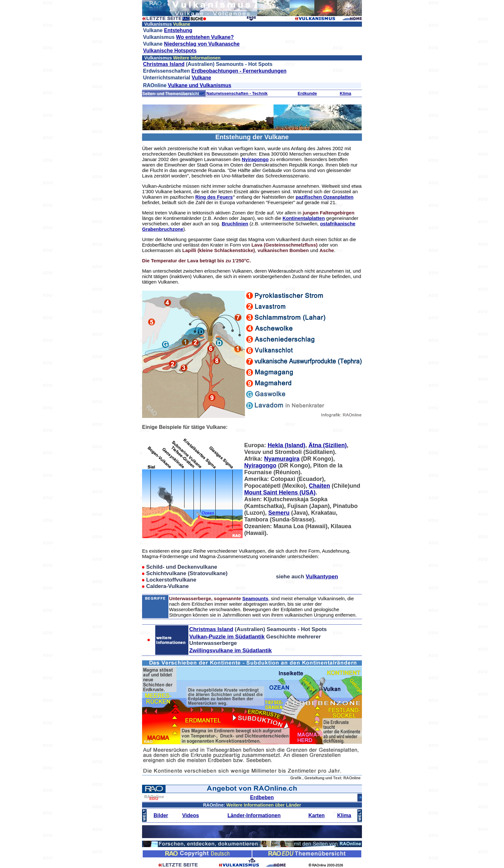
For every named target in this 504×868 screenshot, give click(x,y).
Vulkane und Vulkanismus (199, 85)
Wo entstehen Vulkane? (205, 37)
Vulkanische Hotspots (170, 51)
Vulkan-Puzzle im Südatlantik (227, 637)
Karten (316, 815)
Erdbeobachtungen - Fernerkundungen (239, 71)
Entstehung (178, 30)
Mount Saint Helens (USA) (280, 493)
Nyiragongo (255, 159)
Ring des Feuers (214, 197)
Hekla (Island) (287, 445)
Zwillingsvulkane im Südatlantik (231, 651)
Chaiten (319, 486)
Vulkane (201, 78)
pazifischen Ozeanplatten (325, 197)
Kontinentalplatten (304, 218)
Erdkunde (307, 93)
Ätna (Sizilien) (328, 445)
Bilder (161, 815)
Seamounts (255, 598)
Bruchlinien (235, 224)
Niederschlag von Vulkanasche (202, 44)
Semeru (279, 513)
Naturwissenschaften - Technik (237, 93)
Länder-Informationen (254, 815)
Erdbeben (262, 797)
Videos (191, 815)
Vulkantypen (322, 577)
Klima (345, 93)
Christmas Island (164, 64)
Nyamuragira (282, 459)
